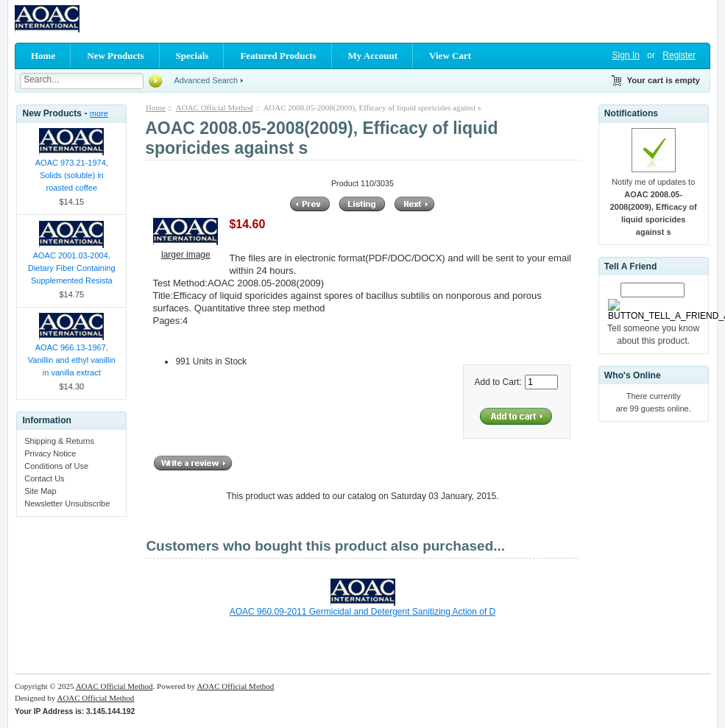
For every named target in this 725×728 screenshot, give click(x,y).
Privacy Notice (50, 453)
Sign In (626, 55)
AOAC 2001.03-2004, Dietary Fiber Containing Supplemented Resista (72, 268)
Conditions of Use (56, 466)
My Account (373, 56)
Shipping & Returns (59, 441)
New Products (115, 56)
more (99, 113)
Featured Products (278, 56)
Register (679, 55)
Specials (192, 56)
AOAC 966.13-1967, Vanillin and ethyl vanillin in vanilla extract (72, 360)
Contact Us (44, 478)
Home (43, 56)
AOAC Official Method (215, 107)
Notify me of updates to (654, 207)
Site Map (40, 491)
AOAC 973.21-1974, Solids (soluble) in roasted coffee (72, 175)
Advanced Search (206, 80)
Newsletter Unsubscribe (67, 503)
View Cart (450, 56)
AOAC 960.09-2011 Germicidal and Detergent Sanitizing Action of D (363, 612)
